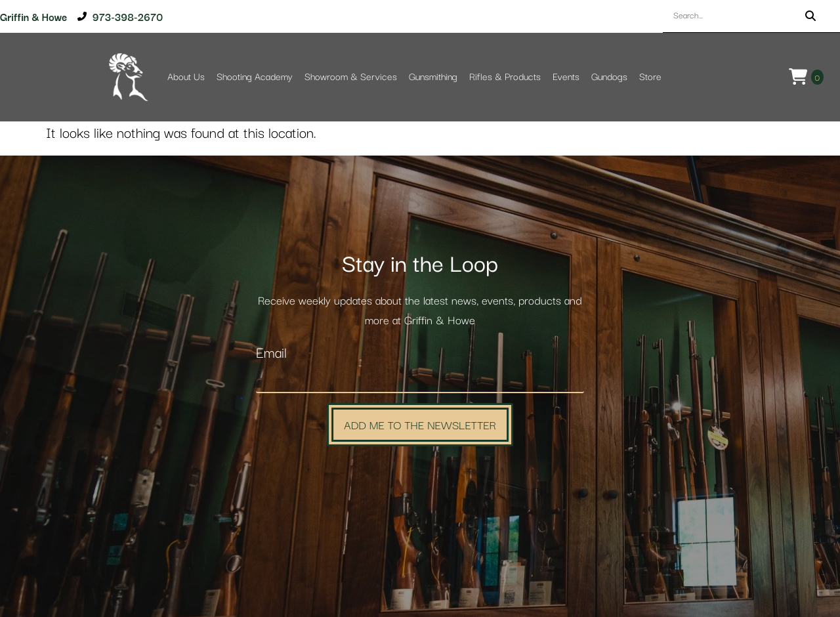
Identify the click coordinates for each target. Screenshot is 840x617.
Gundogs (609, 77)
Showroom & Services (351, 77)
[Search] (810, 16)
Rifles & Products (505, 77)
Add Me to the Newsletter (420, 424)
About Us (186, 77)
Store (650, 77)
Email (271, 353)
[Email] (420, 379)
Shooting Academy (255, 77)
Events (566, 77)
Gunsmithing (433, 77)
